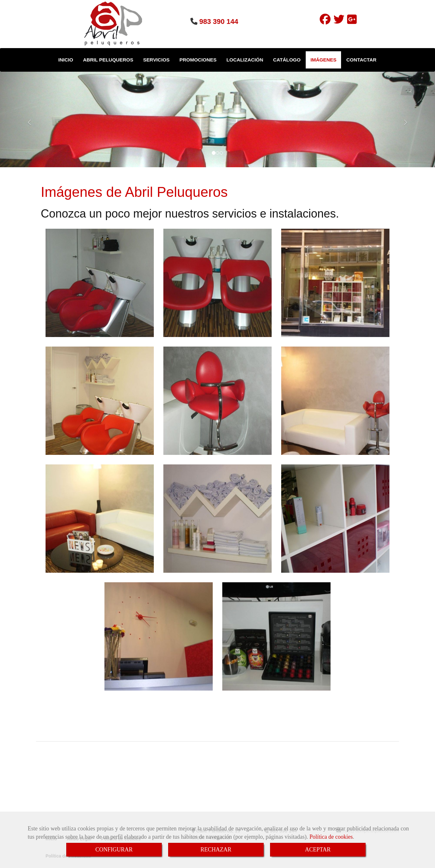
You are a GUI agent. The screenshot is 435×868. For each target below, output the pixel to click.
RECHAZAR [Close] (216, 850)
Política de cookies (331, 837)
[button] (33, 119)
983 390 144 (219, 22)
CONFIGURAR (114, 850)
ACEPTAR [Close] (318, 850)
